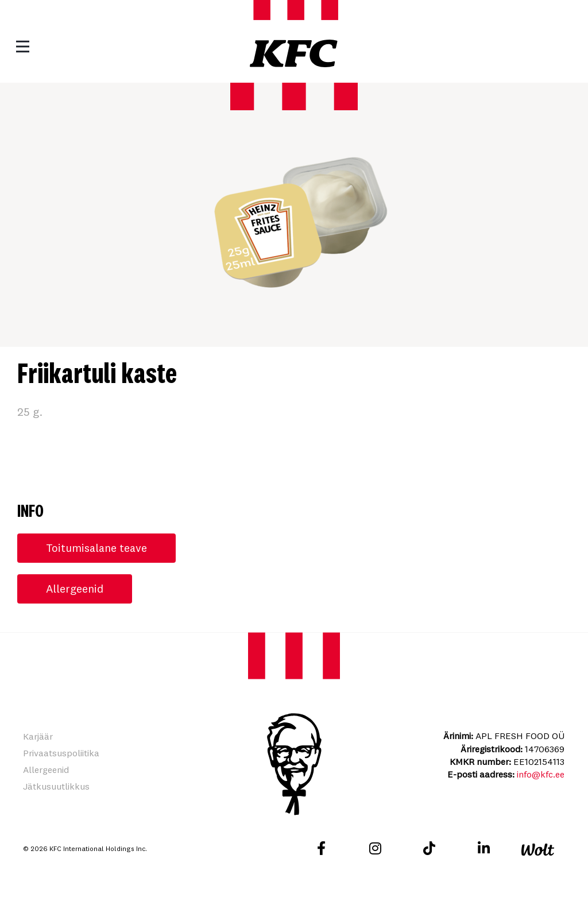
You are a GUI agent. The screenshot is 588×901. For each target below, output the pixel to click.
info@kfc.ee (541, 775)
